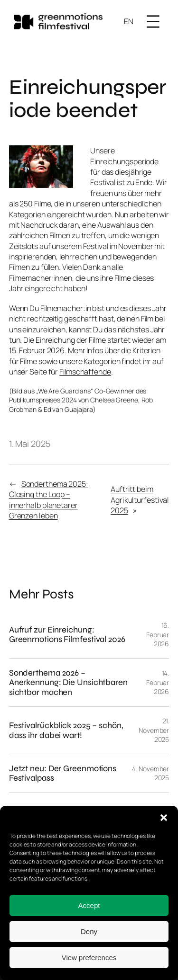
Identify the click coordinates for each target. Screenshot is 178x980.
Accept (89, 905)
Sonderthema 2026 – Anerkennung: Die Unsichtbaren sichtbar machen (68, 682)
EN (129, 21)
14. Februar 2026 (158, 682)
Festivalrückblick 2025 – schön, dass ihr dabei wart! (66, 730)
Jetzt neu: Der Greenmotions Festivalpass (63, 773)
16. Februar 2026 (158, 634)
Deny (89, 931)
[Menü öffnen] (153, 22)
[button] (164, 818)
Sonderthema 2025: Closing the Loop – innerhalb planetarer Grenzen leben (49, 500)
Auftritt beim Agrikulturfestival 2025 (140, 500)
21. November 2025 (154, 730)
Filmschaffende (85, 372)
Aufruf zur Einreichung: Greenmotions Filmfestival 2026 (67, 635)
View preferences (89, 958)
